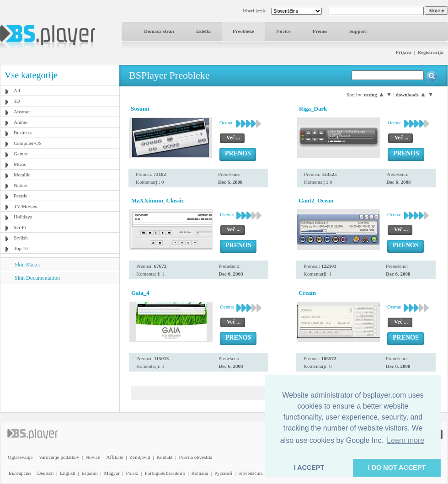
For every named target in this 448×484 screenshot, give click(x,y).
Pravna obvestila (195, 457)
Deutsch (45, 473)
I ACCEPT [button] (309, 468)
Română (200, 473)
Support (358, 31)
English (68, 473)
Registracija (430, 52)
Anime (21, 122)
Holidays (23, 217)
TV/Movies (25, 206)
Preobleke (243, 31)
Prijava (403, 52)
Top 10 (21, 248)
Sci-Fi (20, 227)
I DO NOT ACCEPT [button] (397, 468)
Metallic (22, 175)
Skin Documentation (37, 278)
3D (17, 101)
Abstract (22, 112)
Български (20, 473)
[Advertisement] (60, 341)
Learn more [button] (405, 440)
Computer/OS (28, 143)
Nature (21, 185)
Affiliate (115, 457)
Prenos (320, 31)
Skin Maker (27, 265)
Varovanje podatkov (59, 457)
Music (20, 164)
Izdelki (203, 31)
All (17, 90)
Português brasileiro (165, 473)
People (21, 196)
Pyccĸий (223, 473)
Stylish (21, 238)
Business (23, 133)
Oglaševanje (20, 457)
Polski (132, 473)
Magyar (112, 473)
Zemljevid (140, 457)
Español (89, 473)
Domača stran (159, 31)
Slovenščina (250, 473)
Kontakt (164, 457)
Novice (283, 31)
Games (21, 154)
